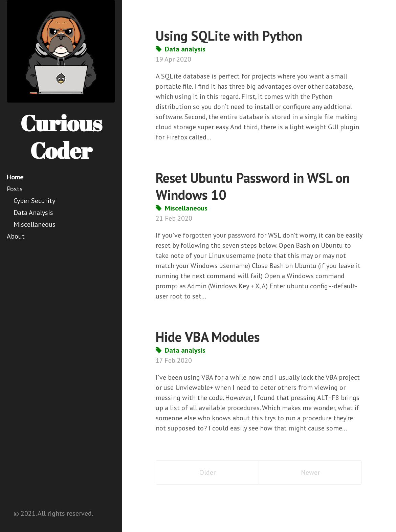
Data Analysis (33, 213)
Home (15, 177)
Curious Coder (61, 137)
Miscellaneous (35, 224)
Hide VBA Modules (208, 337)
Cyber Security (34, 201)
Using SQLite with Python (229, 36)
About (16, 236)
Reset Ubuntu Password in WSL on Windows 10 (253, 186)
